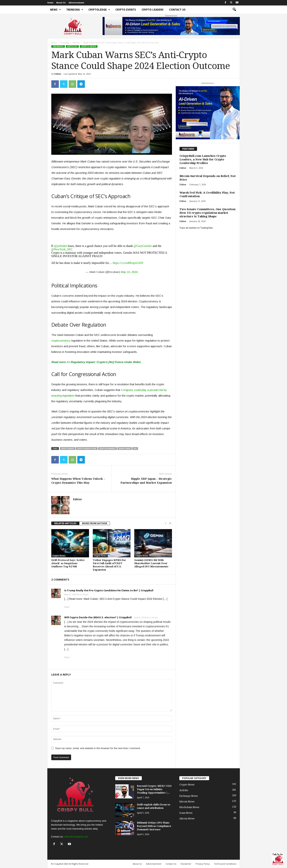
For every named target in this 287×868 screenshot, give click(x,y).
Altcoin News (187, 819)
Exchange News (188, 796)
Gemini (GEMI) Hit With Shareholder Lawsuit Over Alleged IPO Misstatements (151, 563)
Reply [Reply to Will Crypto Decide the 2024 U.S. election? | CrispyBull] (67, 657)
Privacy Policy (203, 864)
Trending (75, 10)
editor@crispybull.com (76, 837)
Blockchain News (189, 807)
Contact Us (177, 10)
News (56, 10)
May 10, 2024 (129, 272)
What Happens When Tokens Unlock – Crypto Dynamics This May (78, 481)
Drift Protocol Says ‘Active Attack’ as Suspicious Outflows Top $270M (68, 563)
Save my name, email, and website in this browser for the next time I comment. (98, 748)
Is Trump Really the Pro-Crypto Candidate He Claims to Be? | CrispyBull (109, 590)
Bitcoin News (187, 802)
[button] (234, 10)
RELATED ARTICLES (65, 523)
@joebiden (61, 246)
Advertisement (76, 3)
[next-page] (170, 523)
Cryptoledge (99, 10)
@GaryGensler (143, 246)
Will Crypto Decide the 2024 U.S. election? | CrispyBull (98, 617)
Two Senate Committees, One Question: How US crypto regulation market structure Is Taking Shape (208, 213)
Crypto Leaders (153, 10)
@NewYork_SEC (62, 249)
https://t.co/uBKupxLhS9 (128, 263)
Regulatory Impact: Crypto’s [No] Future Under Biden (106, 362)
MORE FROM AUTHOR (95, 523)
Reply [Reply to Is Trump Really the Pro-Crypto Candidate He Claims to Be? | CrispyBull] (67, 607)
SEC (135, 449)
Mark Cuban (125, 449)
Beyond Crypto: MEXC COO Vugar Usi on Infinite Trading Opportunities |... (154, 789)
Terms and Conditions (225, 864)
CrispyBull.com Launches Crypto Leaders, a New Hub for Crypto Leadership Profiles (203, 159)
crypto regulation (87, 449)
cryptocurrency (61, 341)
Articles (76, 43)
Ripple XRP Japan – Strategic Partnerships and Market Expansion (146, 481)
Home (50, 3)
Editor (58, 74)
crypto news (68, 449)
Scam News (186, 813)
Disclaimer (186, 864)
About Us (61, 3)
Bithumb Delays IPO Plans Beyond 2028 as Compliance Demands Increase (154, 826)
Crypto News (89, 46)
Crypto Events (126, 10)
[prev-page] (166, 523)
